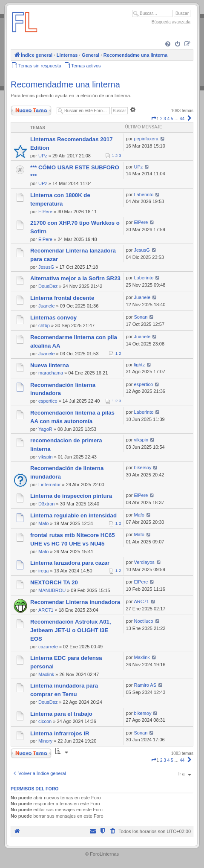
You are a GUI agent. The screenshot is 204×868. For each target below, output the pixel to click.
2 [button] (161, 119)
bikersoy (142, 467)
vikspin (46, 457)
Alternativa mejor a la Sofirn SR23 (75, 278)
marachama (51, 373)
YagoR (45, 429)
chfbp (44, 325)
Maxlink (46, 674)
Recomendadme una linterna (65, 84)
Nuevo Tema (31, 110)
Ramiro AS (145, 685)
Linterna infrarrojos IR (60, 733)
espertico (48, 401)
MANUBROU (52, 590)
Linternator (50, 485)
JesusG (46, 267)
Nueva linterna (50, 365)
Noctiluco (143, 621)
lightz (139, 365)
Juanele (47, 306)
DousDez (48, 286)
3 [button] (165, 119)
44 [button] (182, 119)
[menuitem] (168, 44)
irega (43, 571)
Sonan (141, 317)
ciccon (45, 721)
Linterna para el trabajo (61, 714)
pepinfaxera (146, 139)
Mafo (43, 523)
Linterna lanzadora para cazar (70, 563)
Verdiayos (144, 562)
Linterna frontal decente (62, 298)
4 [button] (169, 119)
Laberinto (144, 195)
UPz (43, 156)
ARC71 (46, 610)
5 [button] (172, 119)
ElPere (45, 212)
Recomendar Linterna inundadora (75, 602)
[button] (154, 119)
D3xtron (47, 504)
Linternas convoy (53, 318)
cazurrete (48, 647)
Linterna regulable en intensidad (73, 515)
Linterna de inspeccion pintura (71, 496)
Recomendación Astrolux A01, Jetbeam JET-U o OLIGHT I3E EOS (71, 630)
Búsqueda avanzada (171, 22)
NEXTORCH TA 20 (54, 582)
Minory (45, 741)
